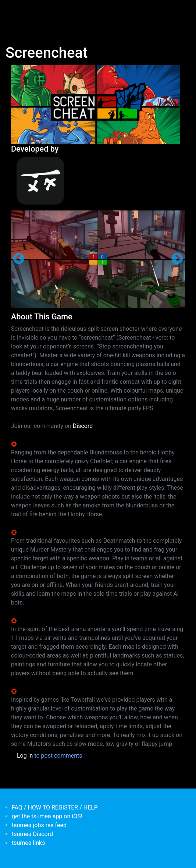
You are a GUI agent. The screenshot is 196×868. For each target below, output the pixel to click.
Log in (25, 756)
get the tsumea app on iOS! (47, 816)
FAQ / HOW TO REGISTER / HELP (55, 807)
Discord (83, 426)
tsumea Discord (32, 834)
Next (177, 259)
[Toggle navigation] (16, 10)
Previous (19, 259)
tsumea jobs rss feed (39, 825)
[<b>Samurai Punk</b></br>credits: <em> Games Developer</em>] (98, 181)
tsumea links (28, 843)
